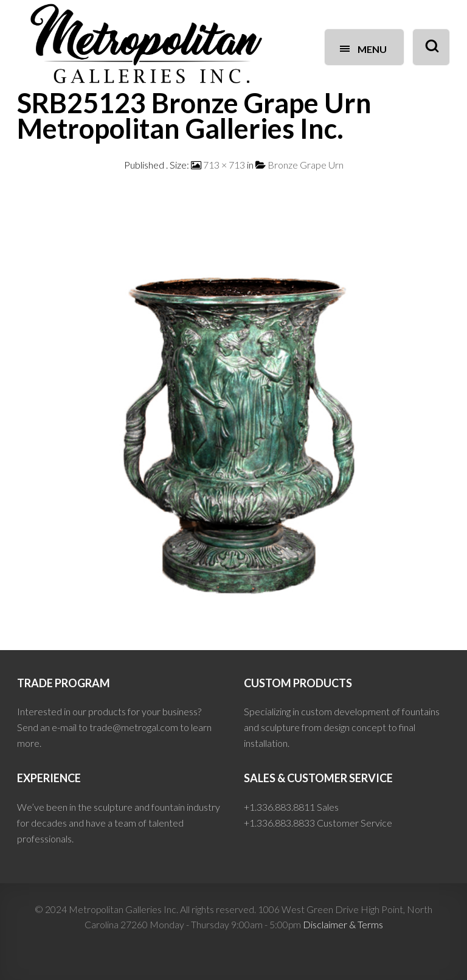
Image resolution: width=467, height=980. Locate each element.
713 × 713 (224, 165)
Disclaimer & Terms (343, 924)
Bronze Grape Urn (306, 165)
